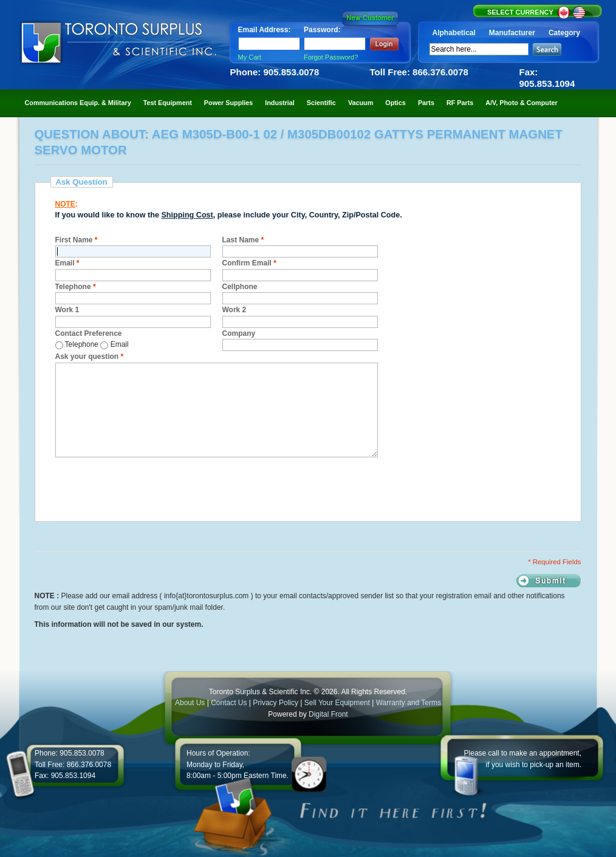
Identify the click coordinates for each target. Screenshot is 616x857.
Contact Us (229, 703)
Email (67, 263)
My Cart (250, 57)
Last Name (243, 240)
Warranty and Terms (409, 703)
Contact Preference (89, 333)
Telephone (76, 287)
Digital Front (328, 714)
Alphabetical (454, 33)
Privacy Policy (275, 703)
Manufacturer (512, 33)
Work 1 (67, 310)
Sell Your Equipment (338, 703)
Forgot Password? (331, 57)
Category (564, 33)
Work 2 (234, 310)
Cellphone (240, 287)
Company (239, 333)
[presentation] (148, 488)
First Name (77, 240)
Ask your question (90, 357)
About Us (190, 703)
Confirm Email (249, 263)
